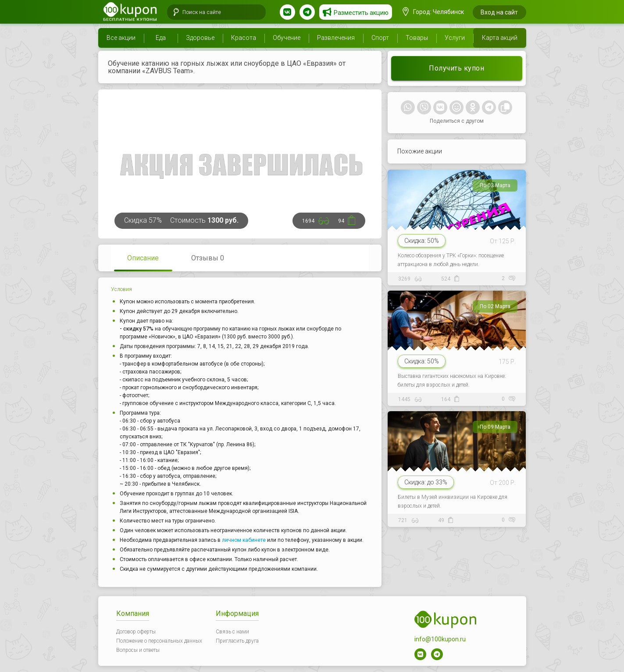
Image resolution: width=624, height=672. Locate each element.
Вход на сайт (499, 12)
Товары (417, 38)
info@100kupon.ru (440, 639)
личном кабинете (244, 540)
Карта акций (500, 38)
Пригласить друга (237, 641)
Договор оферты (136, 632)
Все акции (121, 38)
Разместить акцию (361, 13)
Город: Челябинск (433, 12)
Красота (244, 38)
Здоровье (200, 38)
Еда (161, 38)
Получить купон (456, 68)
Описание (143, 258)
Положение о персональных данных (159, 641)
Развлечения (336, 38)
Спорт (380, 38)
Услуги (455, 38)
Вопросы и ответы (138, 650)
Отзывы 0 (208, 258)
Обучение (287, 38)
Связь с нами (232, 632)
